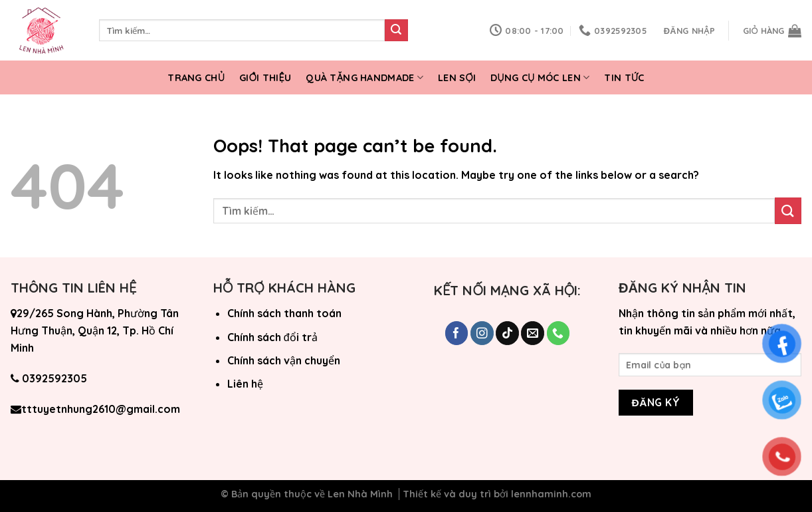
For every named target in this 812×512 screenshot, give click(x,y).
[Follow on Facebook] (457, 333)
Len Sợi (457, 78)
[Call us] (558, 333)
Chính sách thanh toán (284, 313)
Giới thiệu (265, 78)
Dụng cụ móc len (540, 77)
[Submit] (396, 31)
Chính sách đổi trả (272, 337)
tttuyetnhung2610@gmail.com (101, 409)
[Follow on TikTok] (507, 333)
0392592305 (54, 378)
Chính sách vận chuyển (284, 360)
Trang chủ (196, 78)
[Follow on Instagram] (482, 333)
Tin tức (624, 78)
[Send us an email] (533, 333)
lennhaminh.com (551, 494)
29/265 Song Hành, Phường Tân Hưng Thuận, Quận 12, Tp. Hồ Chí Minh (95, 330)
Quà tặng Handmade (364, 77)
